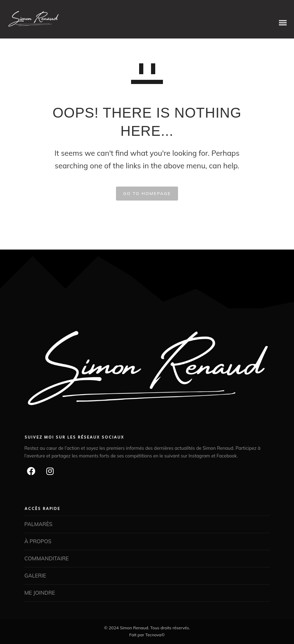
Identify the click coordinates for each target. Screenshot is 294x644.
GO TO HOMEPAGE (147, 193)
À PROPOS (38, 541)
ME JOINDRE (40, 593)
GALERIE (35, 576)
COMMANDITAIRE (47, 558)
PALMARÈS (39, 524)
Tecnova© (155, 635)
